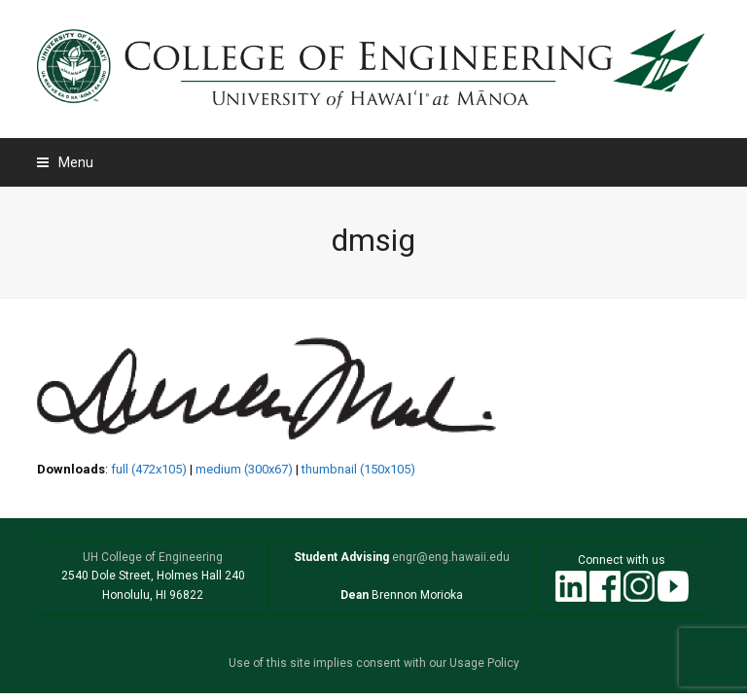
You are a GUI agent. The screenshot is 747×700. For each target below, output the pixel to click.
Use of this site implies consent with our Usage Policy (374, 663)
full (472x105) (149, 469)
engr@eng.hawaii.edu (449, 557)
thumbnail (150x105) (358, 469)
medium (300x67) (244, 469)
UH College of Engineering (153, 557)
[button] (65, 162)
